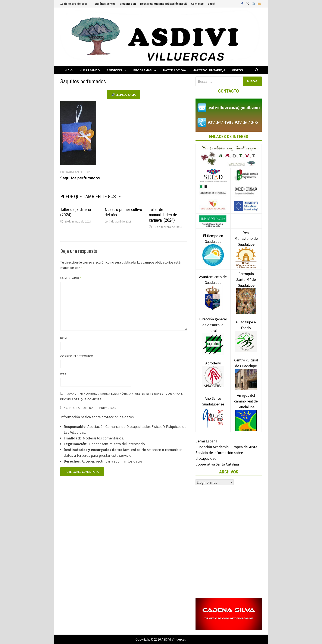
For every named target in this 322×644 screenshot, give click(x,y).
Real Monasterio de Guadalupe (246, 245)
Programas (143, 70)
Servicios (114, 70)
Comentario (71, 278)
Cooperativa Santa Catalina (217, 464)
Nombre (66, 338)
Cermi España (206, 441)
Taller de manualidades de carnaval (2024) (163, 215)
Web (63, 374)
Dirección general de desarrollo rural (213, 331)
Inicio (68, 70)
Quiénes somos (105, 4)
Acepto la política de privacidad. (89, 408)
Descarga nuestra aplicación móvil (163, 4)
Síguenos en (128, 4)
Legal (212, 4)
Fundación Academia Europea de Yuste (226, 447)
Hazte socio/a (174, 70)
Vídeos (237, 70)
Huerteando (90, 70)
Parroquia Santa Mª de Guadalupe (246, 287)
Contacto (197, 4)
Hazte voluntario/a (209, 70)
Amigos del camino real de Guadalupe (246, 408)
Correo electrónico (77, 356)
